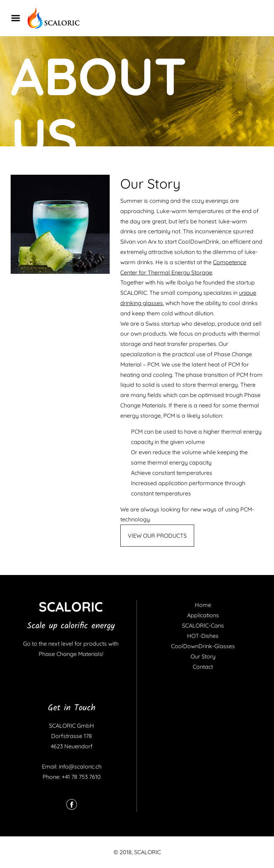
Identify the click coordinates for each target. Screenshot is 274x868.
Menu (18, 18)
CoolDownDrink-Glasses (203, 646)
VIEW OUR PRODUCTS (157, 536)
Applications (203, 615)
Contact (203, 667)
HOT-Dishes (203, 636)
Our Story (203, 656)
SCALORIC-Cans (203, 625)
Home (203, 605)
